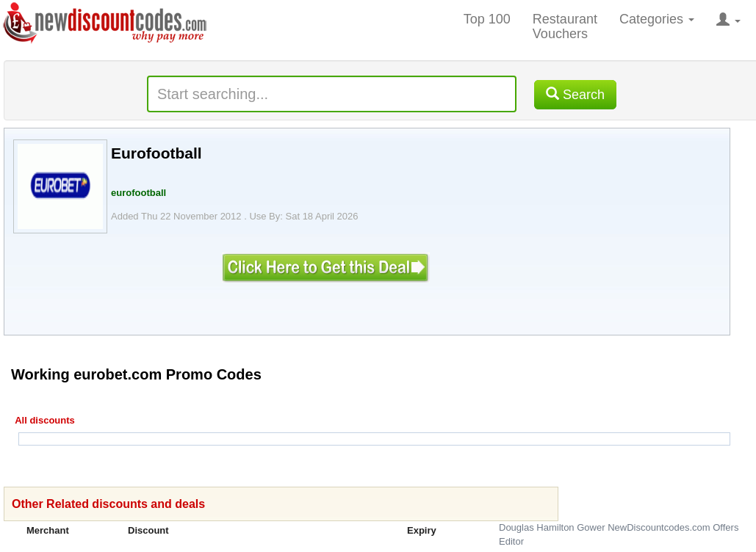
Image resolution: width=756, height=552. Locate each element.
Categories (657, 19)
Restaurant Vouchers (565, 26)
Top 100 (487, 19)
